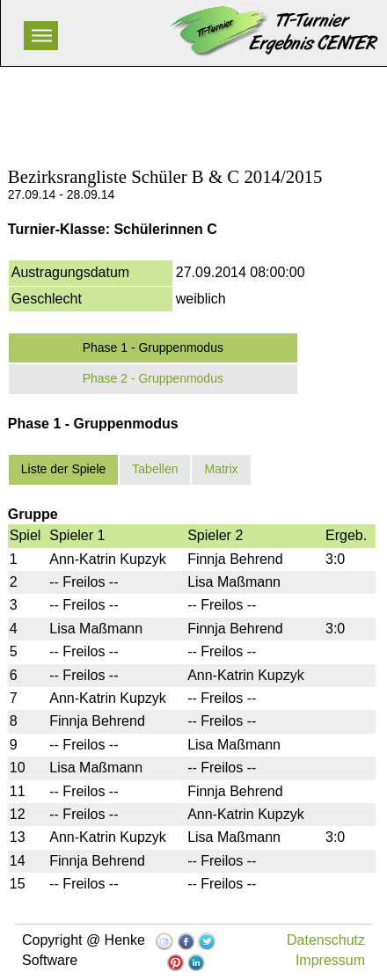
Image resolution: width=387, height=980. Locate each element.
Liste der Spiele (64, 469)
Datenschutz (326, 940)
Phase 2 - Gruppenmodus (153, 378)
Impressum (330, 960)
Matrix (221, 469)
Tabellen (155, 469)
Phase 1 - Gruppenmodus (153, 347)
